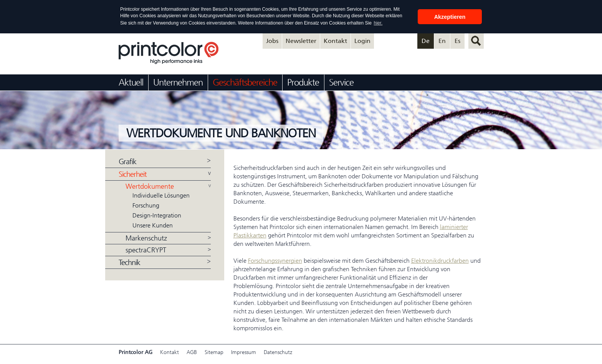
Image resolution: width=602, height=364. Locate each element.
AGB (192, 352)
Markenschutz (146, 238)
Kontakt (335, 40)
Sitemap (214, 352)
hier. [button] (378, 23)
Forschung (146, 205)
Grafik (127, 161)
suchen (476, 41)
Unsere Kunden (153, 225)
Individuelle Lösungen (161, 195)
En (442, 40)
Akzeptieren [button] (450, 17)
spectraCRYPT (146, 250)
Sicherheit (133, 174)
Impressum (244, 352)
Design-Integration (157, 215)
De (426, 40)
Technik (129, 262)
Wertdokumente (150, 186)
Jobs (272, 40)
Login (362, 40)
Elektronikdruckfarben (440, 260)
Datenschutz (278, 352)
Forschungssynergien (275, 260)
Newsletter (301, 40)
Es (457, 40)
